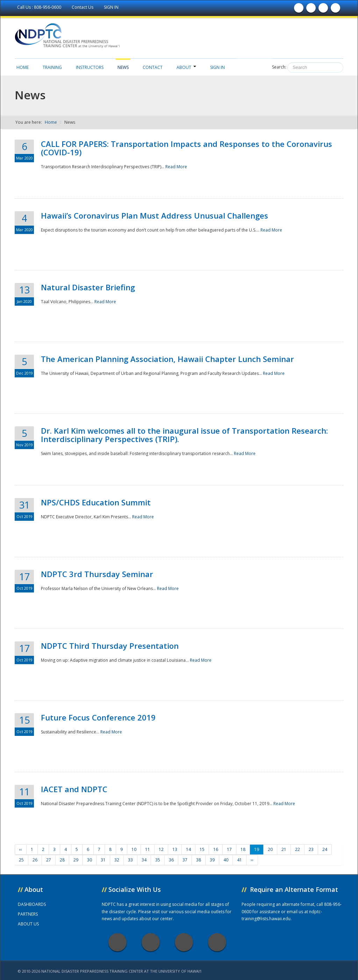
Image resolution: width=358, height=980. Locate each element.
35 (158, 860)
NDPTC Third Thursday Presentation (110, 646)
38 (199, 860)
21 (284, 849)
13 (175, 849)
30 (89, 860)
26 (35, 860)
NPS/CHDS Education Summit (96, 502)
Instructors (90, 67)
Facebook (117, 942)
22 (298, 849)
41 (239, 860)
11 (148, 849)
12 (161, 849)
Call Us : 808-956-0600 (40, 7)
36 (171, 860)
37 (185, 860)
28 (62, 860)
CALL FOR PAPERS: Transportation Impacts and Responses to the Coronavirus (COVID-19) (187, 148)
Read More (176, 167)
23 (311, 849)
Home (23, 67)
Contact (153, 67)
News (123, 67)
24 (325, 849)
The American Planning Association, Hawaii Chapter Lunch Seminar (167, 359)
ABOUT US (28, 924)
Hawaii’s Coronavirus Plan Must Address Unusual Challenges (155, 215)
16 (216, 849)
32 (117, 860)
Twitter (151, 942)
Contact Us (83, 7)
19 (257, 849)
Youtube (184, 942)
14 (188, 849)
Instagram (217, 942)
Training (52, 67)
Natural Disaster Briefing (88, 287)
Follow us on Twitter (311, 9)
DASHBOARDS (32, 904)
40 (226, 860)
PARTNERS (28, 914)
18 (243, 849)
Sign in (217, 67)
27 (49, 860)
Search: (279, 67)
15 (202, 849)
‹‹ (21, 849)
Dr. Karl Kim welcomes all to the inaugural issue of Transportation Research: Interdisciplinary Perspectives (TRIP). (184, 435)
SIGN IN (111, 7)
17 (229, 849)
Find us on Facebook (299, 9)
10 (134, 849)
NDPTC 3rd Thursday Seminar (97, 574)
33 (130, 860)
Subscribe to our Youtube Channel (323, 9)
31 (103, 860)
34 (144, 860)
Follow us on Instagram (336, 9)
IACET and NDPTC (74, 789)
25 (21, 860)
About (186, 67)
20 (270, 849)
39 (212, 860)
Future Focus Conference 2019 (98, 717)
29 (76, 860)
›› (252, 860)
